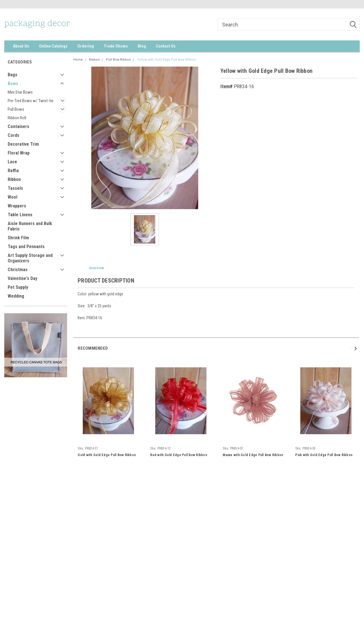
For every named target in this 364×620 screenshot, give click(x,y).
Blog (142, 46)
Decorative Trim (23, 144)
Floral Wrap (19, 153)
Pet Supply (18, 287)
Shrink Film (18, 238)
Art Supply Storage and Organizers (30, 258)
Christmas (18, 270)
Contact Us (166, 46)
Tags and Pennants (26, 247)
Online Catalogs (53, 46)
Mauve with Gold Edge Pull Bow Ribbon (253, 455)
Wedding (16, 296)
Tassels (15, 188)
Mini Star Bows (20, 92)
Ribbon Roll (17, 118)
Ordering (86, 46)
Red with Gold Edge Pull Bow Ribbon (179, 455)
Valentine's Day (22, 278)
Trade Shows (116, 46)
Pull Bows (16, 109)
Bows (13, 84)
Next (356, 348)
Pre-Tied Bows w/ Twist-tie (31, 101)
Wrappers (17, 206)
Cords (14, 135)
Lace (12, 162)
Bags (13, 75)
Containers (18, 126)
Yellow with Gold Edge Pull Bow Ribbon (167, 60)
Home (78, 60)
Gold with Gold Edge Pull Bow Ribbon (107, 455)
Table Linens (20, 215)
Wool (13, 197)
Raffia (13, 171)
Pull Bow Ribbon (118, 60)
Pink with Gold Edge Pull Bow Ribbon (324, 455)
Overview (96, 268)
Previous (351, 348)
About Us (21, 46)
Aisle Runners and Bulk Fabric (30, 226)
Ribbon (14, 179)
